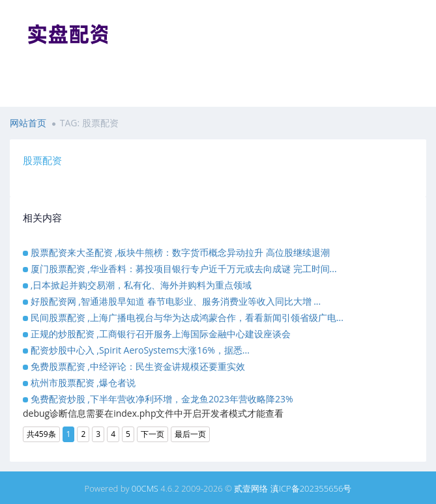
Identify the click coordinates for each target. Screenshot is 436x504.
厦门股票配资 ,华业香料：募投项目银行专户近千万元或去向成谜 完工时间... (184, 269)
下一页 (153, 434)
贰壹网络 (251, 488)
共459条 (41, 434)
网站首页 (28, 123)
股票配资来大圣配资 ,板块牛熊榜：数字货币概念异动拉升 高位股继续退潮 (180, 252)
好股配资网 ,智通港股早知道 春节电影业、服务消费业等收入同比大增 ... (176, 301)
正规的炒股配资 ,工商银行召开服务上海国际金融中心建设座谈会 (161, 334)
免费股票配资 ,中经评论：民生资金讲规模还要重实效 (138, 366)
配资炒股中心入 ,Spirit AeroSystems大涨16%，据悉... (140, 350)
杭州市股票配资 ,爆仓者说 (83, 383)
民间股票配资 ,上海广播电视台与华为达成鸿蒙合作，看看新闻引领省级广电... (187, 317)
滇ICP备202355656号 (311, 488)
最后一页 (190, 434)
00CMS (145, 488)
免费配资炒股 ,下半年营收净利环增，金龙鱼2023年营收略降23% (162, 399)
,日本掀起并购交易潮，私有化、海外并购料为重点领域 (141, 285)
